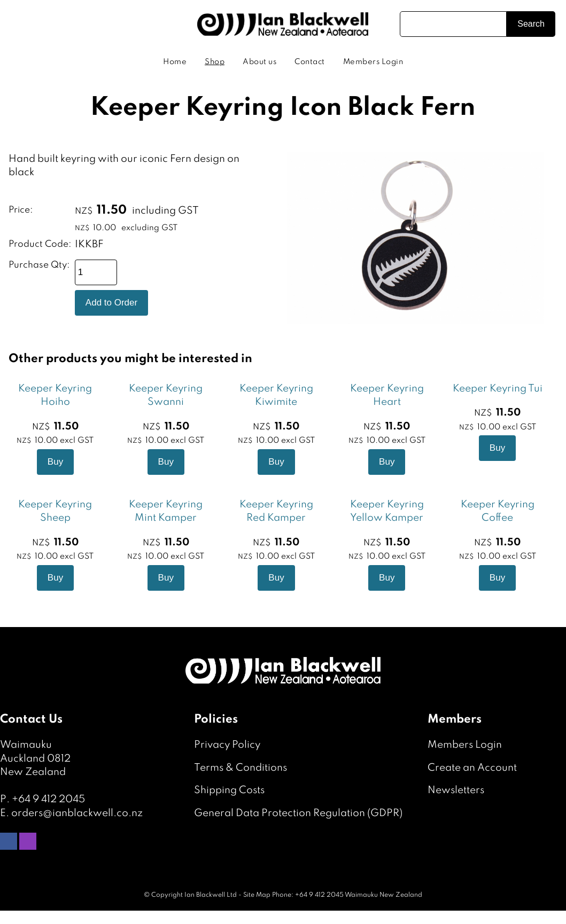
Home (175, 62)
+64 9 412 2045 (48, 799)
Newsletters (456, 790)
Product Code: (40, 244)
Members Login (373, 62)
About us (259, 62)
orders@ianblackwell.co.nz (77, 813)
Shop (215, 62)
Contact (310, 62)
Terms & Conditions (241, 768)
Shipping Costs (229, 790)
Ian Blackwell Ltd (211, 895)
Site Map (257, 895)
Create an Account (472, 768)
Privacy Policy (227, 745)
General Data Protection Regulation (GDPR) (298, 813)
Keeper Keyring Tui (498, 389)
